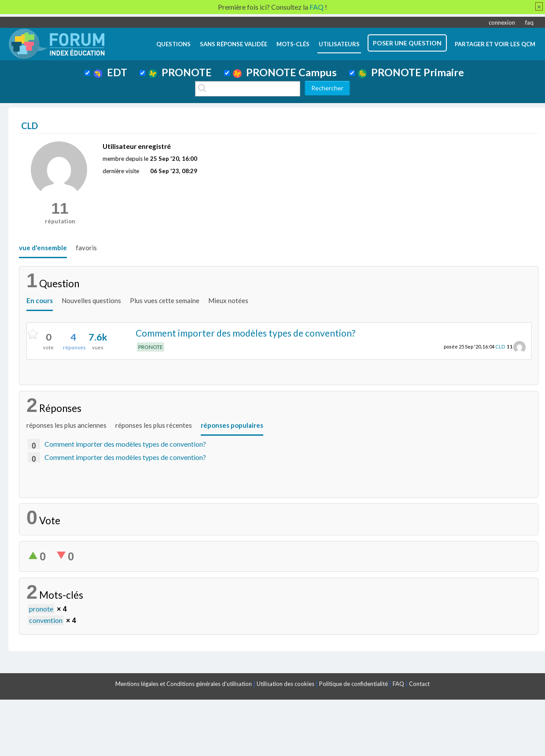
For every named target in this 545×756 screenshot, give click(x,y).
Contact (419, 684)
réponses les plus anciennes (66, 425)
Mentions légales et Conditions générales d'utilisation (184, 684)
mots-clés (293, 44)
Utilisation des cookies (285, 684)
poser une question (407, 43)
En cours (40, 300)
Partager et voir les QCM (495, 44)
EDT (110, 72)
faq (529, 22)
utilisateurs (339, 44)
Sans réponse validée (234, 44)
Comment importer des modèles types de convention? (245, 333)
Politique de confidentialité (354, 684)
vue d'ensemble (43, 248)
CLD (500, 346)
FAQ (398, 684)
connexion (502, 22)
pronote (41, 609)
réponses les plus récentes (154, 425)
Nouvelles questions (91, 300)
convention (46, 620)
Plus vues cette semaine (165, 300)
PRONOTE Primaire (411, 72)
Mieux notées (228, 300)
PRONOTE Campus (285, 72)
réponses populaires (232, 425)
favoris (86, 248)
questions (173, 44)
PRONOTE (180, 72)
